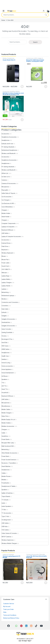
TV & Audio (5, 500)
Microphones (6, 403)
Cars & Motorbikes (7, 207)
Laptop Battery (6, 279)
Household (5, 393)
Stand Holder (6, 217)
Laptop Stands (6, 286)
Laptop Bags (5, 276)
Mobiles (5, 58)
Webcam (4, 273)
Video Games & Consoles (9, 533)
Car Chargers (6, 200)
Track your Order (8, 609)
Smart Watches (6, 466)
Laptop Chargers (7, 282)
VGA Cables (5, 530)
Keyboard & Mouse (7, 230)
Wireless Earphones (8, 540)
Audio (3, 503)
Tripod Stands (6, 496)
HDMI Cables (5, 349)
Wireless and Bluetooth (9, 153)
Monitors (4, 299)
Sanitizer (4, 359)
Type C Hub (5, 516)
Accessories (6, 91)
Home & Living (6, 363)
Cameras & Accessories (9, 183)
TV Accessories (6, 513)
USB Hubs (5, 526)
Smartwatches (6, 322)
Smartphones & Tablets (9, 486)
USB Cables (5, 523)
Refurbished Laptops (8, 296)
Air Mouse (5, 376)
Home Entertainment (8, 373)
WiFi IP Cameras (6, 537)
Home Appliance (7, 369)
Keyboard (5, 250)
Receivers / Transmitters (9, 463)
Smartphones (11, 58)
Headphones (6, 140)
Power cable (5, 263)
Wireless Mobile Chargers (9, 543)
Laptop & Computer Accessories (11, 236)
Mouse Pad (5, 260)
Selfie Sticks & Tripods (8, 193)
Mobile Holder (6, 213)
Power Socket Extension (9, 460)
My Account (7, 606)
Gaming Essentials (7, 332)
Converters (5, 306)
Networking (5, 292)
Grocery (4, 336)
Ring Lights (5, 190)
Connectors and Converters (10, 302)
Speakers (4, 379)
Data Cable (5, 309)
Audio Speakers (6, 506)
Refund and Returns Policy (11, 618)
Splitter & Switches (7, 493)
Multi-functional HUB (8, 446)
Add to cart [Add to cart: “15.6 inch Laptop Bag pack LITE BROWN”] (22, 583)
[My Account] (44, 11)
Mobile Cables (6, 409)
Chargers (4, 210)
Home (3, 20)
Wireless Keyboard (7, 253)
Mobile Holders (6, 423)
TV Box (4, 510)
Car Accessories (6, 197)
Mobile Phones (6, 476)
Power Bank (5, 456)
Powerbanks (5, 483)
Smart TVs (5, 389)
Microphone (5, 187)
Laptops (4, 289)
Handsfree (12, 91)
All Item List (5, 173)
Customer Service (9, 604)
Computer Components (9, 223)
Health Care (5, 356)
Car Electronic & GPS (32, 58)
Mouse (4, 256)
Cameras (4, 180)
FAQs (5, 612)
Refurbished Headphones (9, 150)
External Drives (6, 243)
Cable (3, 433)
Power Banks (6, 439)
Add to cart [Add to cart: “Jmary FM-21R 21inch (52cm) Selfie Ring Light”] (46, 583)
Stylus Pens (5, 416)
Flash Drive (5, 246)
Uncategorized (6, 520)
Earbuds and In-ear (7, 144)
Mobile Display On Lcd (8, 419)
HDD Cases (5, 346)
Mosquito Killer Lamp (8, 443)
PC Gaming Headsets (8, 147)
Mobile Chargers (7, 413)
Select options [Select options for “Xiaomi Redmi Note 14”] (22, 87)
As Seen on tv (6, 177)
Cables (4, 473)
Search (46, 15)
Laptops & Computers (8, 227)
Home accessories (7, 366)
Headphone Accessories (9, 137)
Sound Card (5, 266)
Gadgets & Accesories (8, 319)
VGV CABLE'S (6, 269)
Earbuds (4, 312)
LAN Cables (5, 233)
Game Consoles (6, 329)
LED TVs (4, 386)
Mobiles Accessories (8, 426)
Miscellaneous (6, 406)
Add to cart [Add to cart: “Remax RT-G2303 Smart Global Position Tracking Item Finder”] (46, 87)
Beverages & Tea (7, 339)
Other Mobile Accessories (9, 453)
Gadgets (4, 316)
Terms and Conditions (10, 615)
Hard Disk (4, 342)
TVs (3, 383)
